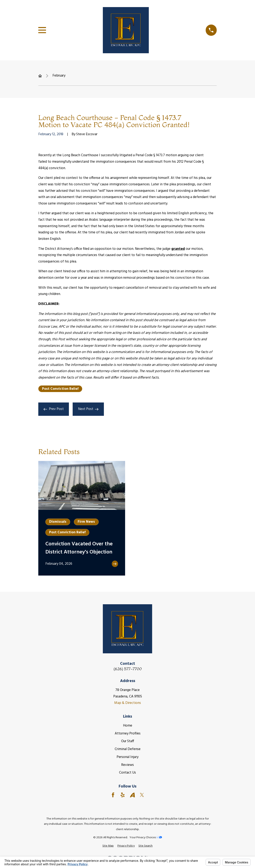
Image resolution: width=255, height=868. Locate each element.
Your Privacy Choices (146, 838)
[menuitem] (108, 846)
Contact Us (127, 773)
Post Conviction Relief (60, 389)
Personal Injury (127, 757)
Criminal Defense (128, 749)
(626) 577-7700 (128, 669)
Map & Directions (128, 703)
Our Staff (128, 741)
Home (128, 726)
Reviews (127, 765)
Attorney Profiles (128, 734)
